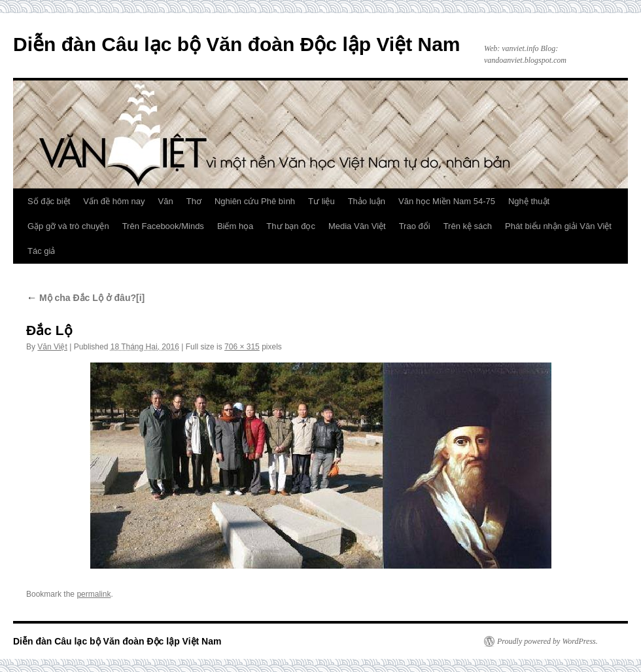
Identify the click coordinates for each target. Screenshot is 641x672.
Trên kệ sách (468, 226)
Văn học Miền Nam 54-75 (447, 201)
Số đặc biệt (49, 201)
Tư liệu (321, 201)
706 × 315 (242, 347)
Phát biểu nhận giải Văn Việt (558, 226)
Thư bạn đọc (291, 226)
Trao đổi (415, 226)
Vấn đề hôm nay (114, 201)
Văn (166, 201)
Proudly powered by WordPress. (547, 641)
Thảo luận (367, 201)
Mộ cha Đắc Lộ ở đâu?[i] (85, 298)
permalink (94, 594)
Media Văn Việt (357, 226)
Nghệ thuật (529, 201)
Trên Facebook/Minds (163, 226)
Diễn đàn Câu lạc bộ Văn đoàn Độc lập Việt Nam (237, 44)
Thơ (194, 201)
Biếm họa (235, 226)
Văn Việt (52, 347)
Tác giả (41, 251)
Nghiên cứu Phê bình (255, 201)
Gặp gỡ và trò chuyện (68, 226)
